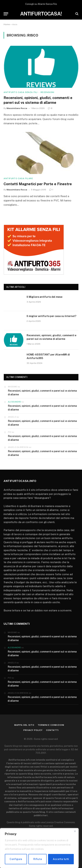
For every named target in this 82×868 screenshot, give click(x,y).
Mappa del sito (24, 725)
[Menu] (6, 14)
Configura (16, 859)
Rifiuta (38, 859)
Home (7, 24)
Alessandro (14, 402)
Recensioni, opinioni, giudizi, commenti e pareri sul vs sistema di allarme (42, 393)
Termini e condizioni (51, 725)
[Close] (75, 831)
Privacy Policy (33, 730)
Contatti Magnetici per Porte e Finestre (38, 184)
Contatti (52, 730)
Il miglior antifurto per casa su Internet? (51, 316)
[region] (39, 848)
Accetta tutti (61, 859)
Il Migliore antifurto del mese (44, 297)
